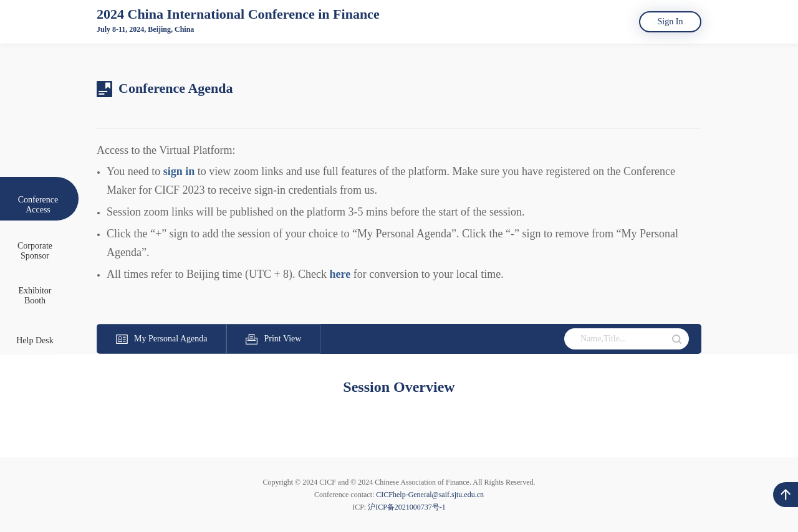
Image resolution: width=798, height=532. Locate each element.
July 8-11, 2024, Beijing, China (145, 29)
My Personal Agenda (161, 339)
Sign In (671, 21)
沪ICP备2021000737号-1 (407, 507)
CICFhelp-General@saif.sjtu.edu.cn (430, 495)
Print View (273, 339)
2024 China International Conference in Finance (238, 14)
